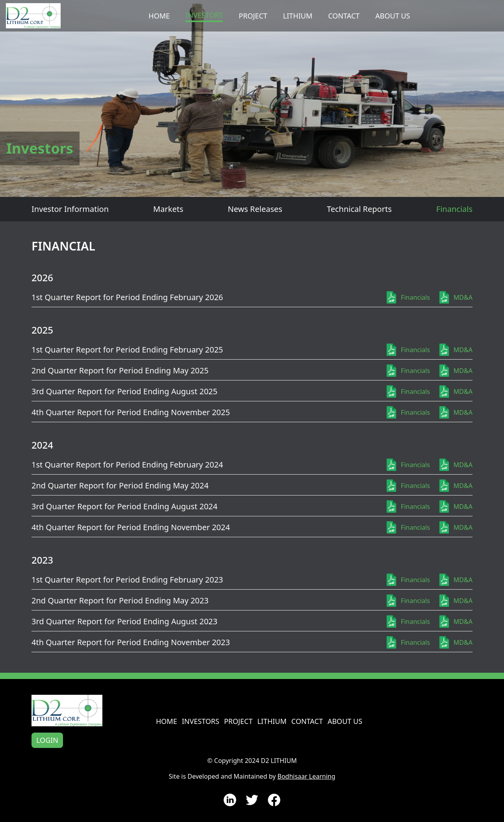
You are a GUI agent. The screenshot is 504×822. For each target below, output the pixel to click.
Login (47, 740)
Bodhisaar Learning (306, 776)
